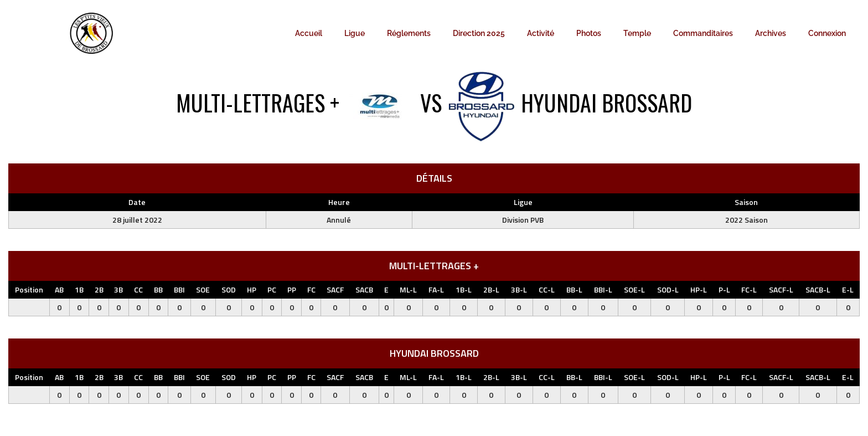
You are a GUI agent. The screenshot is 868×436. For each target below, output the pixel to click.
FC (311, 289)
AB (59, 289)
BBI (179, 289)
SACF (335, 289)
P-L (724, 289)
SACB (364, 289)
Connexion (827, 33)
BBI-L (603, 289)
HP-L (699, 289)
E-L (848, 289)
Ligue (355, 33)
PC (272, 289)
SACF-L (781, 289)
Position (29, 289)
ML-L (408, 289)
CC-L (547, 289)
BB (158, 289)
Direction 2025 (479, 33)
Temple (637, 33)
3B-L (519, 289)
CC (138, 289)
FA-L (436, 289)
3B (118, 289)
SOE (203, 289)
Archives (771, 33)
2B (99, 289)
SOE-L (634, 289)
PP (292, 289)
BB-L (574, 289)
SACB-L (818, 289)
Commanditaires (703, 33)
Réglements (409, 33)
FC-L (749, 289)
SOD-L (668, 289)
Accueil (309, 33)
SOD (229, 289)
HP (252, 289)
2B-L (491, 289)
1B (79, 289)
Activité (541, 33)
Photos (589, 33)
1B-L (464, 289)
